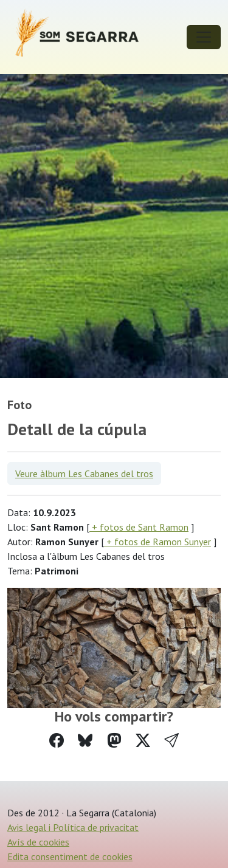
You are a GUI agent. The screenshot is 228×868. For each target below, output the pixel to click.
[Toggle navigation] (204, 37)
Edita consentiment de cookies (70, 856)
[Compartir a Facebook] (57, 741)
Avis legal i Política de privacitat (73, 827)
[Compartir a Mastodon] (114, 741)
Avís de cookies (38, 842)
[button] (171, 741)
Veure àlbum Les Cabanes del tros (84, 474)
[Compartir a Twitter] (143, 741)
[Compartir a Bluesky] (85, 741)
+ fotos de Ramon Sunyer (157, 542)
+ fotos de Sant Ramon (139, 527)
